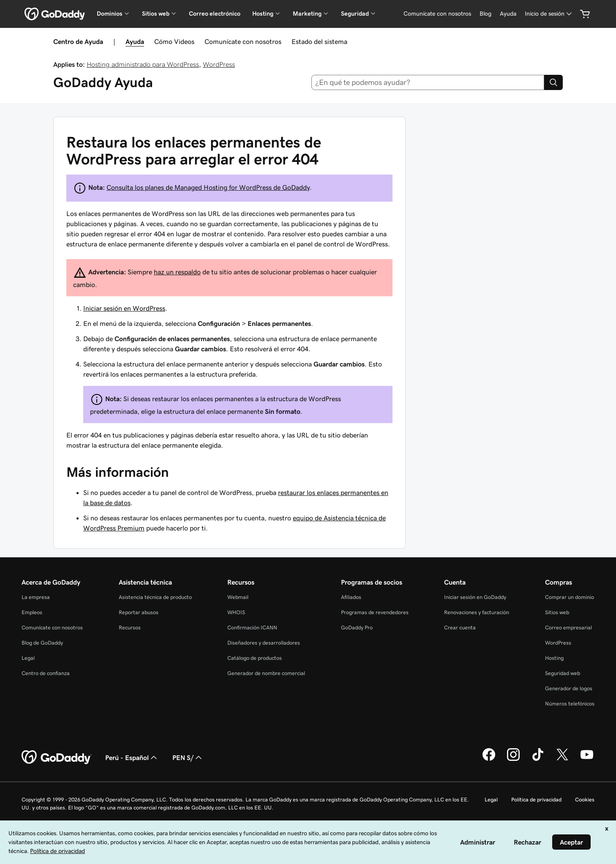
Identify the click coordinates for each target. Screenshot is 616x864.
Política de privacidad (536, 800)
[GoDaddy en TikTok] (538, 760)
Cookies (585, 800)
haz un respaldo (177, 272)
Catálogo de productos (255, 658)
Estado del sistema (319, 41)
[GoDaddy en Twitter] (562, 760)
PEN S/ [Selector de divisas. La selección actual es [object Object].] (188, 757)
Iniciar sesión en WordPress (124, 308)
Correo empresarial (568, 627)
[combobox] (428, 82)
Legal (28, 658)
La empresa (36, 597)
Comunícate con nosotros (243, 41)
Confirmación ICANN (252, 627)
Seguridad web (563, 673)
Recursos (130, 627)
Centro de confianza (46, 673)
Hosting (554, 658)
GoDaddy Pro (357, 627)
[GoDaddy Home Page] (57, 757)
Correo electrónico (215, 14)
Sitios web (557, 612)
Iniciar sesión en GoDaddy (475, 597)
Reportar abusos (139, 612)
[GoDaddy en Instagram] (513, 760)
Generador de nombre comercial (266, 673)
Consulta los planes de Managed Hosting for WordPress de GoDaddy (208, 187)
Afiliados (351, 597)
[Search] (553, 82)
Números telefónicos (570, 704)
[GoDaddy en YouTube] (587, 760)
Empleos (32, 612)
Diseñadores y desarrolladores (264, 643)
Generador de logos (569, 688)
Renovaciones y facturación (477, 612)
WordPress (219, 64)
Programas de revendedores (375, 612)
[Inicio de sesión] (549, 14)
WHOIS (236, 612)
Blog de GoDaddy (42, 643)
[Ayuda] (508, 14)
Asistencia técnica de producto (155, 597)
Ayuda (135, 41)
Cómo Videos (174, 41)
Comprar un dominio (570, 597)
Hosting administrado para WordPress (143, 64)
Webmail (238, 597)
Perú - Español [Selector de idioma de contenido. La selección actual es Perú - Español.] (132, 757)
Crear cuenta (460, 627)
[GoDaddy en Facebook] (489, 760)
